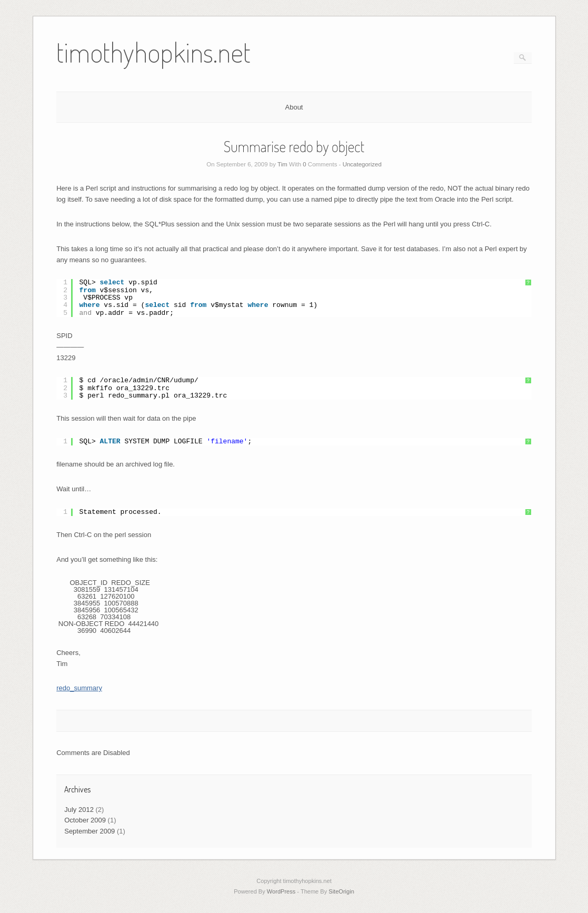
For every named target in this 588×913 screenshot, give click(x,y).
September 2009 (89, 831)
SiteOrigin (341, 891)
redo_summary (79, 688)
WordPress (281, 891)
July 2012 (79, 810)
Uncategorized (362, 164)
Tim (282, 164)
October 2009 (85, 820)
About (294, 107)
